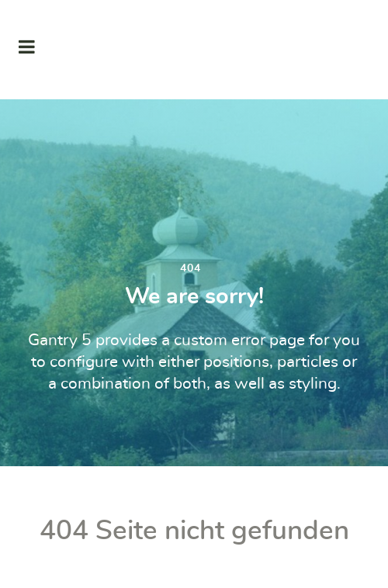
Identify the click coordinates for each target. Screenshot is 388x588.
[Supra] (194, 50)
